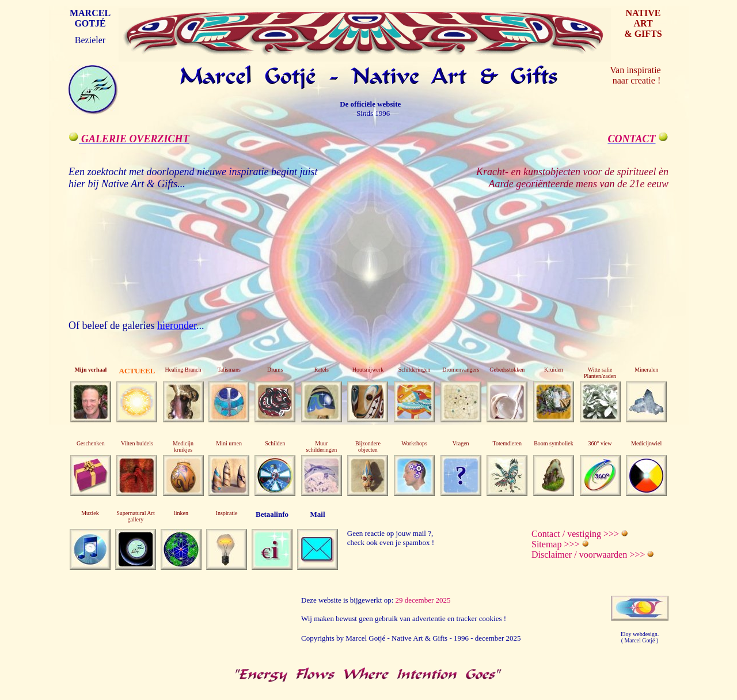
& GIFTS (643, 34)
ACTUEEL (137, 371)
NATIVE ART (643, 18)
